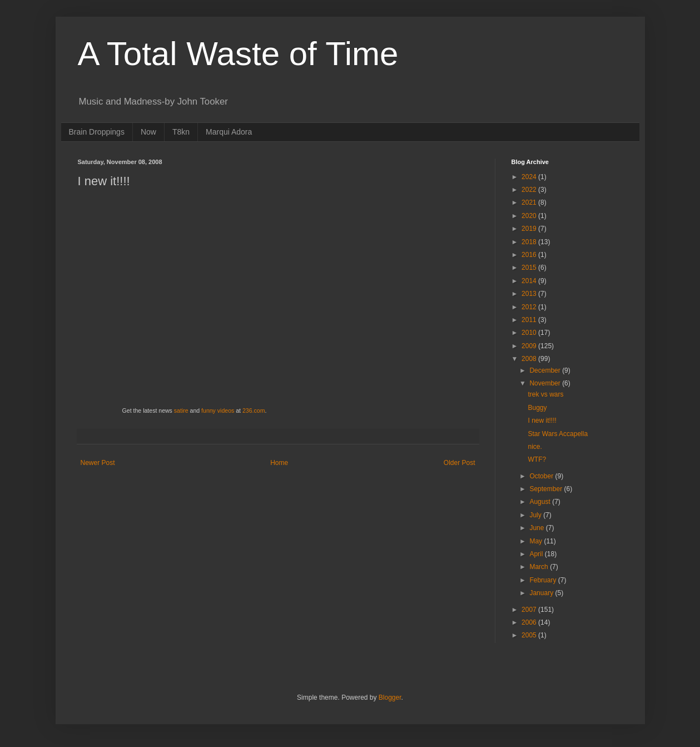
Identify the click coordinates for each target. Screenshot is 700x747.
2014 (530, 281)
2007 (530, 610)
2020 (530, 216)
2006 (530, 622)
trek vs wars (545, 394)
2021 (530, 202)
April (537, 554)
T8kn (181, 132)
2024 (530, 177)
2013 (530, 294)
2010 (530, 333)
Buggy (537, 408)
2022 (530, 190)
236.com (254, 410)
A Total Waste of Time (238, 54)
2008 (530, 359)
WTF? (537, 459)
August (541, 502)
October (542, 476)
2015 (530, 268)
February (543, 580)
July (536, 515)
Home (279, 463)
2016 (530, 255)
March (540, 567)
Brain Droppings (97, 132)
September (547, 489)
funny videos (218, 410)
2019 (530, 229)
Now (148, 132)
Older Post (460, 463)
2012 (530, 307)
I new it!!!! (542, 421)
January (542, 593)
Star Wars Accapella (558, 434)
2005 (530, 635)
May (537, 541)
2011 (530, 320)
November (546, 383)
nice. (535, 447)
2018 (530, 242)
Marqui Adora (229, 132)
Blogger (390, 697)
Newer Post (98, 463)
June (537, 528)
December (546, 370)
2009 (530, 346)
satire (181, 410)
